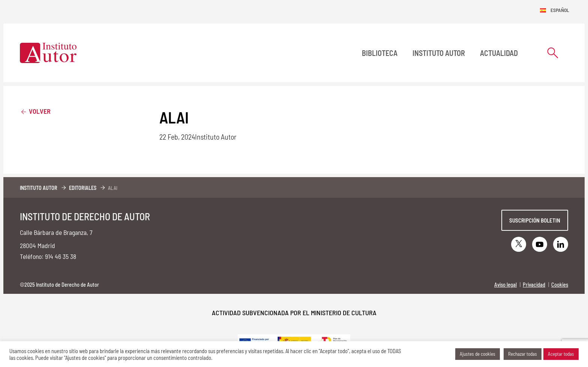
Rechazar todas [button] (523, 354)
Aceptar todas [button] (561, 354)
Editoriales (83, 188)
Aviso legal (505, 285)
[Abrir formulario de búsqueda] (553, 53)
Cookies (560, 285)
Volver (35, 111)
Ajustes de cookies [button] (478, 354)
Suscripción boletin (535, 220)
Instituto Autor (439, 53)
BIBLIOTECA (380, 53)
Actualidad (499, 53)
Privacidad (534, 285)
